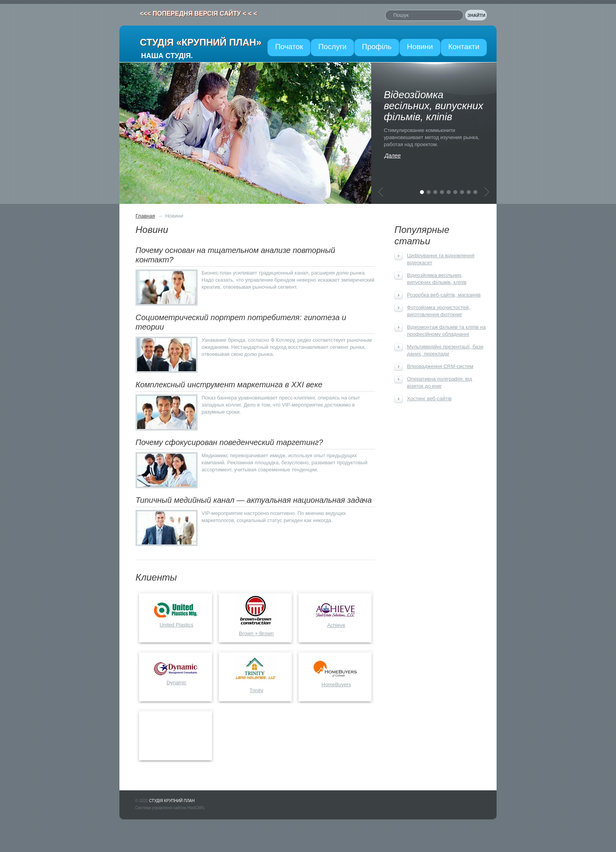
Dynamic (177, 683)
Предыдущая (381, 192)
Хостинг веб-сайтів (429, 399)
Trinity (256, 690)
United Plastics (176, 625)
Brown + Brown (256, 633)
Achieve (336, 625)
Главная (145, 216)
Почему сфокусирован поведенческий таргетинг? (229, 442)
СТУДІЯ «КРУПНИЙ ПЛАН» (201, 42)
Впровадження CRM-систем (440, 366)
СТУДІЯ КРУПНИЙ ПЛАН (172, 801)
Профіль (377, 47)
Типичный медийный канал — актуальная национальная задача (254, 500)
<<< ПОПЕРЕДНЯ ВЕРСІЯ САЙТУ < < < (199, 14)
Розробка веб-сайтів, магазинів (444, 295)
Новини (420, 47)
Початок (289, 47)
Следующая (487, 192)
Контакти (464, 47)
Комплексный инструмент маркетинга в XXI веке (229, 385)
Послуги (332, 47)
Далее (393, 156)
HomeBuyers (336, 684)
